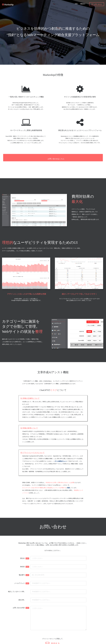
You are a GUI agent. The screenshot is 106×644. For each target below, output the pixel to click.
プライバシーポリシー (49, 635)
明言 (69, 484)
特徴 (76, 4)
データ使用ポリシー (61, 457)
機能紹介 (83, 4)
